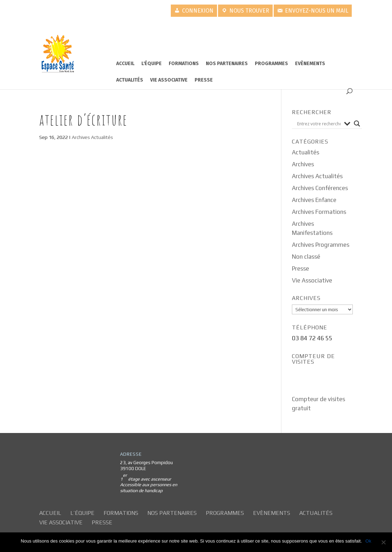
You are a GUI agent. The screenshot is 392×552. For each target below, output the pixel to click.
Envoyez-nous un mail (317, 11)
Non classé (306, 257)
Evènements (310, 64)
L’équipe (82, 513)
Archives (303, 164)
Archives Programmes (321, 245)
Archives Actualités (92, 137)
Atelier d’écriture (83, 119)
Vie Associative (169, 80)
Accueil (125, 64)
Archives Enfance (314, 200)
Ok (368, 541)
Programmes (271, 64)
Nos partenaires (227, 64)
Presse (204, 80)
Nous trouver (249, 11)
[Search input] (319, 124)
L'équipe (152, 64)
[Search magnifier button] (357, 124)
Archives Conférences (320, 188)
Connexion (198, 11)
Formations (184, 64)
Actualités (130, 80)
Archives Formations (319, 212)
